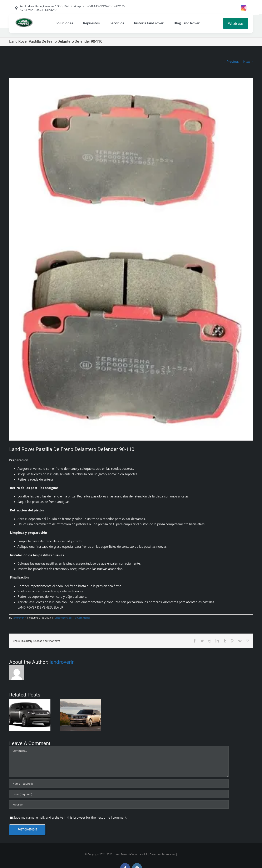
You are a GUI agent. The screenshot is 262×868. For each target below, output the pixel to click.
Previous (233, 61)
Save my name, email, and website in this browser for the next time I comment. (70, 817)
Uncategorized (63, 618)
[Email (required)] (119, 794)
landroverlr (19, 618)
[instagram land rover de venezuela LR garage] (244, 6)
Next (247, 61)
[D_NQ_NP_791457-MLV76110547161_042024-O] (131, 259)
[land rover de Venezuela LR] (24, 19)
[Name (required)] (119, 784)
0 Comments (82, 618)
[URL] (119, 804)
